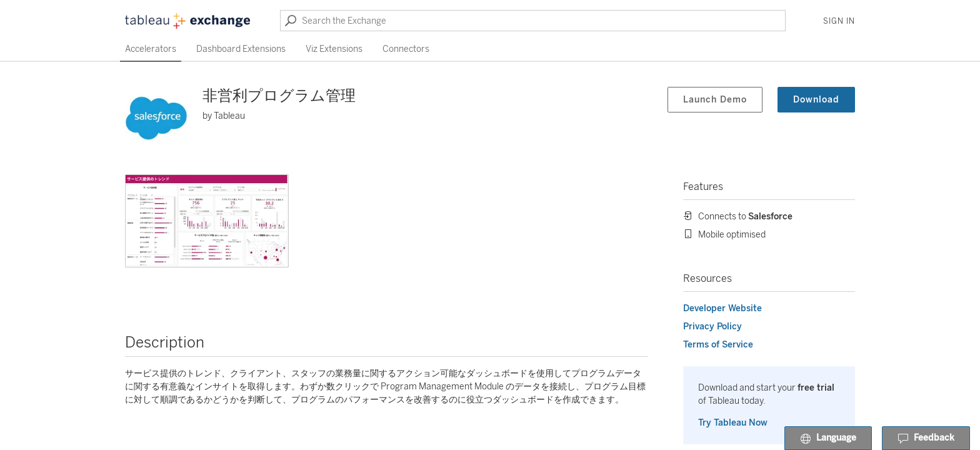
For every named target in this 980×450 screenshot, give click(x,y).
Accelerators (151, 49)
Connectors (406, 49)
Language (828, 439)
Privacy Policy (712, 327)
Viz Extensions (334, 49)
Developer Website (722, 308)
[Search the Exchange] (533, 21)
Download (816, 100)
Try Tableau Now (733, 423)
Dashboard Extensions (241, 49)
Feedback (926, 439)
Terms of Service (718, 345)
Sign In (839, 21)
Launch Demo (715, 100)
